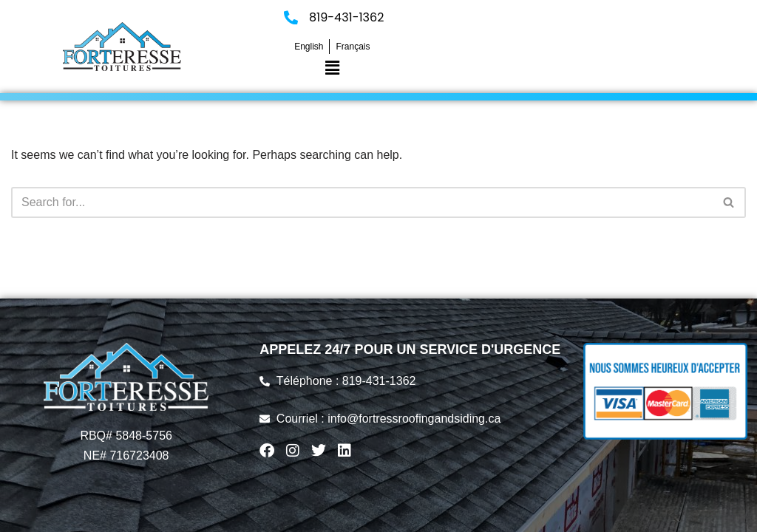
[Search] (362, 202)
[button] (332, 68)
